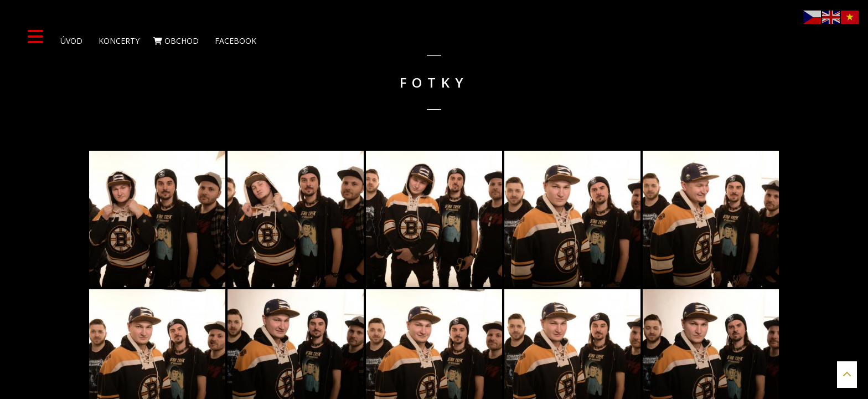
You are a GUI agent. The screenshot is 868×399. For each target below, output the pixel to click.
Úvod (70, 41)
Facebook (234, 41)
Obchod (176, 41)
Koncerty (118, 41)
